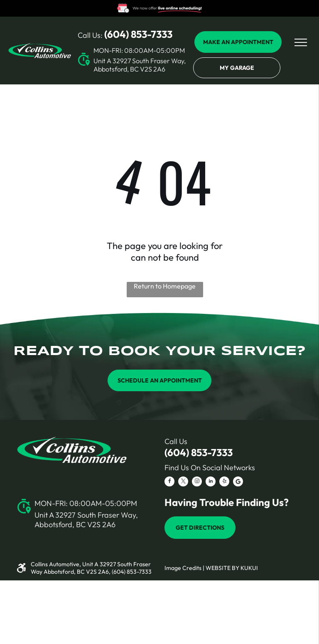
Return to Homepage (165, 286)
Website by (222, 568)
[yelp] (224, 482)
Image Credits (183, 568)
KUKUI (249, 568)
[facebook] (169, 482)
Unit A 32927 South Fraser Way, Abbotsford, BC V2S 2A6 (140, 65)
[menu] (301, 42)
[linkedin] (211, 482)
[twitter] (183, 482)
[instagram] (197, 482)
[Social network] (238, 482)
